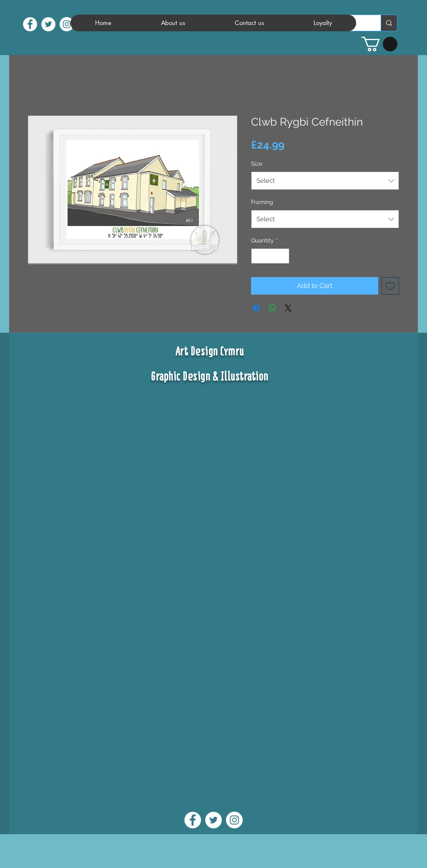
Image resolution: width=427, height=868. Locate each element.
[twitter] (48, 24)
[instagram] (67, 24)
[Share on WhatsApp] (272, 308)
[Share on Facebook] (256, 308)
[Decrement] (257, 256)
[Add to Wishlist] (390, 286)
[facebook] (30, 24)
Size (257, 164)
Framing (262, 202)
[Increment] (283, 256)
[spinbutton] (270, 256)
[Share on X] (288, 308)
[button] (379, 44)
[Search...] (389, 23)
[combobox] (325, 181)
